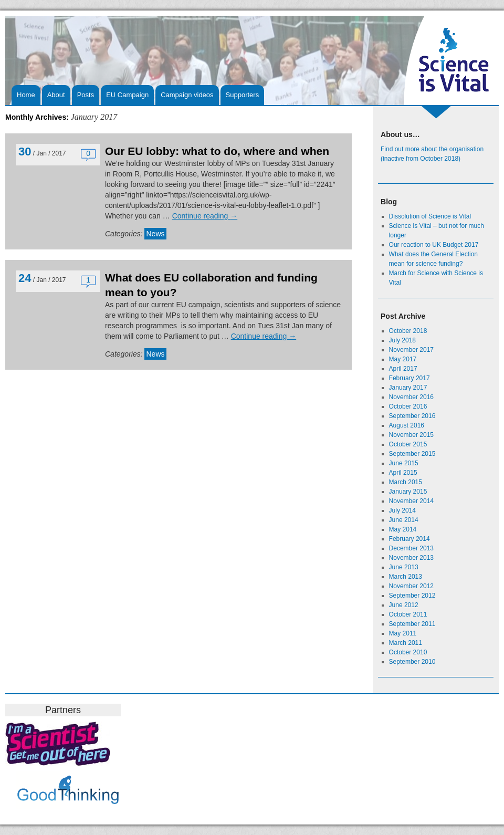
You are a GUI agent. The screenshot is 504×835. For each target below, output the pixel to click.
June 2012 (404, 605)
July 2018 (402, 340)
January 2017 (408, 388)
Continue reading (205, 216)
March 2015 (406, 482)
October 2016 (408, 406)
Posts (86, 95)
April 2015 (403, 473)
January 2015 (408, 492)
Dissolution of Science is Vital (430, 216)
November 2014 (411, 501)
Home (26, 95)
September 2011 (412, 624)
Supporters (243, 95)
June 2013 (404, 567)
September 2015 (412, 454)
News (155, 234)
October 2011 (408, 614)
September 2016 (412, 416)
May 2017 (403, 359)
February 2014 (409, 539)
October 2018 (408, 331)
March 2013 (406, 577)
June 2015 (404, 463)
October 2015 (408, 444)
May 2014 (403, 529)
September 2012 (412, 596)
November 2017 (411, 350)
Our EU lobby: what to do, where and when (217, 151)
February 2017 (409, 378)
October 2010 (408, 652)
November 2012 (411, 586)
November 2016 (411, 397)
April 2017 (403, 369)
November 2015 (411, 435)
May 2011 (403, 633)
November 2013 (411, 558)
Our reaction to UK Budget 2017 (434, 245)
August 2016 (407, 425)
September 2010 (412, 662)
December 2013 (411, 548)
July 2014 (402, 510)
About (56, 95)
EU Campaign (127, 95)
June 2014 (404, 520)
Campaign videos (187, 95)
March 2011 (406, 643)
